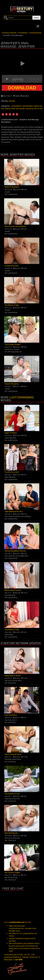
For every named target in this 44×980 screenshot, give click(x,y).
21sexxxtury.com (10, 955)
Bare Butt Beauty (11, 833)
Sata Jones (8, 681)
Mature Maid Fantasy (13, 590)
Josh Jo (14, 720)
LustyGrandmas (13, 194)
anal (24, 106)
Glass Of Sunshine (12, 187)
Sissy (6, 595)
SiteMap (25, 957)
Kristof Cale (16, 799)
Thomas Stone (17, 681)
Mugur (11, 635)
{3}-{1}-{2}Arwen (10, 556)
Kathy (6, 477)
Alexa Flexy (8, 799)
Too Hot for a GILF (12, 472)
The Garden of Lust (12, 794)
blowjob (29, 106)
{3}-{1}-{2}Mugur (26, 516)
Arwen (7, 438)
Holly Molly (8, 759)
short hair (15, 109)
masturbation (16, 106)
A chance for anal (11, 266)
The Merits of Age (12, 305)
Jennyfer (12, 101)
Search (36, 18)
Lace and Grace (11, 715)
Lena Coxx (8, 720)
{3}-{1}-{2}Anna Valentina (12, 516)
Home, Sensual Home (13, 754)
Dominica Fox (9, 349)
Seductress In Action (13, 676)
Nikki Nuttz (13, 438)
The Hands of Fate (12, 630)
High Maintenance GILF (14, 511)
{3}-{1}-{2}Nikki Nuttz (22, 556)
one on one (38, 109)
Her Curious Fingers (12, 872)
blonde (22, 109)
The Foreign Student (13, 344)
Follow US (34, 957)
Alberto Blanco (17, 759)
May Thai (8, 878)
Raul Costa (14, 878)
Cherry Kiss (8, 838)
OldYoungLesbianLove (15, 352)
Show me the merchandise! (15, 226)
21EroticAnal (12, 683)
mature (36, 106)
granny (8, 109)
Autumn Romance (12, 384)
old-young (29, 109)
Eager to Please (11, 433)
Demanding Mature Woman (15, 551)
